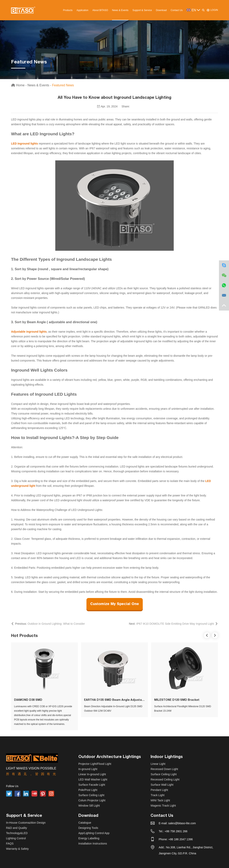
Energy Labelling (89, 838)
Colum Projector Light (92, 800)
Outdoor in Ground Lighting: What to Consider (56, 624)
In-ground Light (88, 769)
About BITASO (100, 10)
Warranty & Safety (17, 849)
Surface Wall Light (162, 785)
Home (20, 85)
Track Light (158, 795)
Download (161, 10)
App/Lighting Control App (94, 833)
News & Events (120, 10)
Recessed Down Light (164, 769)
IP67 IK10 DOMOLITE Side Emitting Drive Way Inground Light (175, 624)
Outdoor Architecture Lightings (110, 756)
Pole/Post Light (88, 790)
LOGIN (212, 10)
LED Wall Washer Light (93, 779)
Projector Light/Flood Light (95, 764)
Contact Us (177, 10)
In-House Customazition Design (26, 823)
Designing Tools (88, 828)
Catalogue (85, 823)
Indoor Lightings (167, 756)
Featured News (63, 85)
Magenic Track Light (163, 806)
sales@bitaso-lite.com (182, 823)
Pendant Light (159, 790)
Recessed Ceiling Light (165, 779)
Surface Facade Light (92, 785)
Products (68, 10)
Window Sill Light (89, 806)
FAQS (10, 844)
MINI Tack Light (160, 800)
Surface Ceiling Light (91, 795)
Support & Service (142, 10)
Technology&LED (17, 833)
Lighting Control (16, 838)
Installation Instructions (93, 844)
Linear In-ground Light (92, 774)
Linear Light (158, 764)
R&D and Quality (16, 828)
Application (83, 10)
